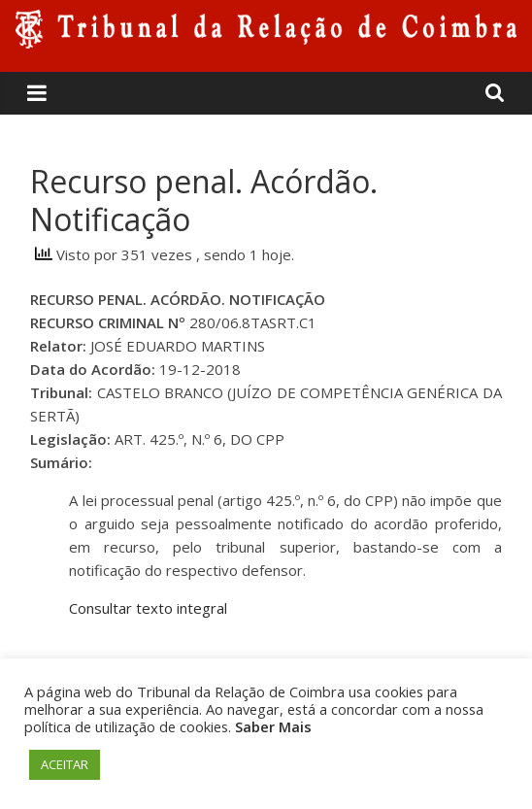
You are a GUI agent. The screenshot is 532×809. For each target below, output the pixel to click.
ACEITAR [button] (65, 764)
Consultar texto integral (148, 608)
